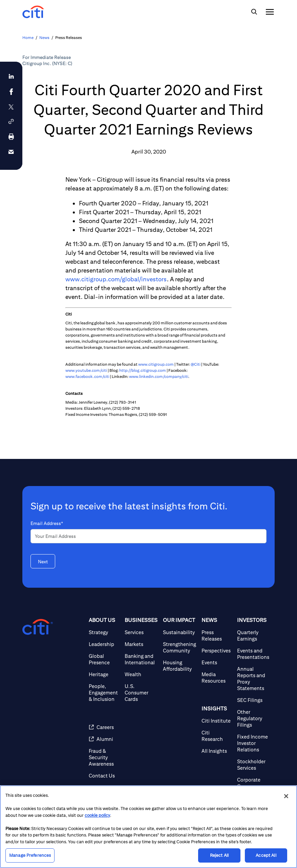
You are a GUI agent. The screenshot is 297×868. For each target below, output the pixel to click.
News (44, 37)
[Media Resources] (217, 678)
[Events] (217, 662)
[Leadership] (104, 644)
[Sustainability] (179, 632)
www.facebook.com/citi (87, 376)
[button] (11, 122)
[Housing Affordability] (179, 666)
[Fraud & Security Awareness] (104, 757)
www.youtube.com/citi (86, 370)
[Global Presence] (104, 659)
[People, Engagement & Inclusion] (104, 693)
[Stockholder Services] (253, 765)
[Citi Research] (217, 736)
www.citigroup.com (156, 364)
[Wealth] (141, 674)
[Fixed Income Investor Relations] (253, 743)
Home (28, 37)
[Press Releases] (217, 635)
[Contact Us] (104, 776)
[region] (148, 827)
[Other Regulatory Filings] (253, 718)
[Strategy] (104, 632)
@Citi (196, 364)
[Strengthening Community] (179, 647)
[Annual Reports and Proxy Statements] (253, 679)
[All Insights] (217, 751)
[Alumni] (104, 739)
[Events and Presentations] (253, 654)
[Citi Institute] (217, 721)
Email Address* (47, 523)
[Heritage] (104, 674)
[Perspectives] (217, 651)
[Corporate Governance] (253, 783)
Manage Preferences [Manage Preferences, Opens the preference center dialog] (30, 855)
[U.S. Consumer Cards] (141, 693)
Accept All (266, 855)
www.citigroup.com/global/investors (116, 279)
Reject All (219, 855)
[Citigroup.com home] (38, 627)
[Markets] (141, 644)
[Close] (286, 796)
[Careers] (104, 727)
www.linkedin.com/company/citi (159, 376)
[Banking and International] (141, 659)
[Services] (141, 632)
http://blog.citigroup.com (143, 370)
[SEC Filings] (253, 700)
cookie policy (97, 815)
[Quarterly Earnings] (253, 635)
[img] (254, 12)
